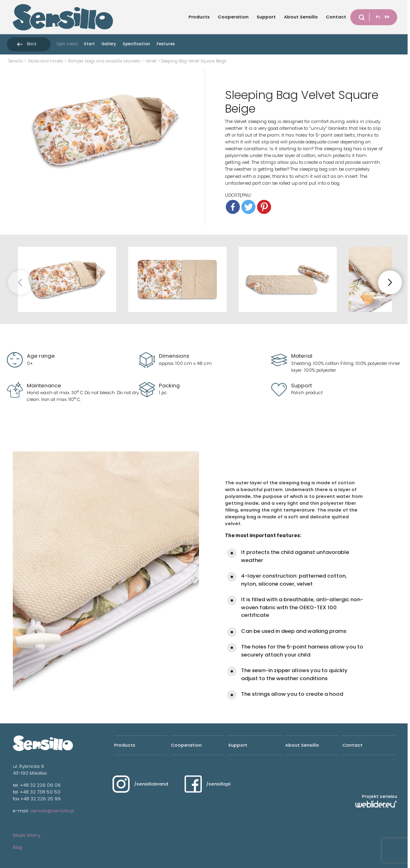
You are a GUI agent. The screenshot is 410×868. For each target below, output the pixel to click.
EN (387, 17)
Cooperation (233, 17)
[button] (390, 282)
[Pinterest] (264, 207)
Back (32, 44)
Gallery (109, 44)
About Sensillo (301, 17)
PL (378, 17)
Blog (17, 847)
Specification (136, 44)
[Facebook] (233, 207)
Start (89, 44)
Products (199, 17)
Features (166, 44)
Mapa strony (27, 835)
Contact (336, 17)
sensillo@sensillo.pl (52, 811)
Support (266, 17)
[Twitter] (248, 207)
